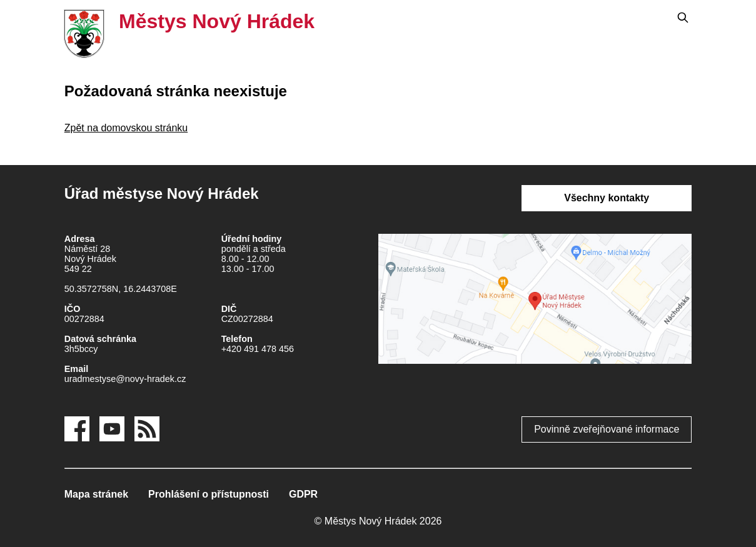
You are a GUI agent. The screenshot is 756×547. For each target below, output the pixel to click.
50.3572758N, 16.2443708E (121, 289)
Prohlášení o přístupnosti (209, 494)
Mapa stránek (96, 494)
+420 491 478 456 (258, 349)
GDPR (303, 494)
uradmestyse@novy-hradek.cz (125, 379)
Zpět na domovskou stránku (126, 128)
